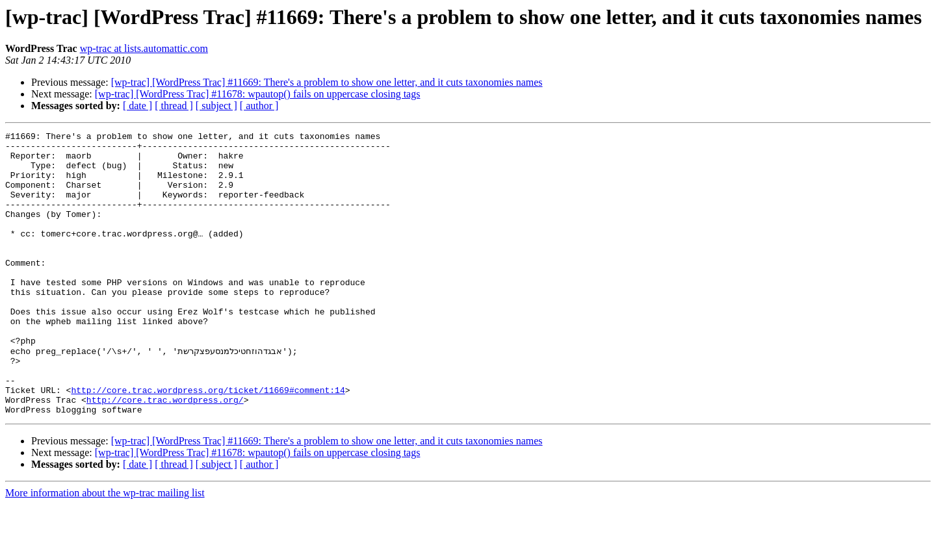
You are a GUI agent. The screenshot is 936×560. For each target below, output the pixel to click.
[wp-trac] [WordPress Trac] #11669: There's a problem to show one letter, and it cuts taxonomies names (327, 82)
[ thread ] (174, 106)
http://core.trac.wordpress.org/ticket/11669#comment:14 (208, 442)
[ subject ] (216, 106)
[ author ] (259, 106)
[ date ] (137, 106)
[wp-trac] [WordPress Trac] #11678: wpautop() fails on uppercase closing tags (258, 94)
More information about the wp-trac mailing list (105, 549)
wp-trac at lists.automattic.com (144, 48)
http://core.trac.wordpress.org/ (165, 453)
